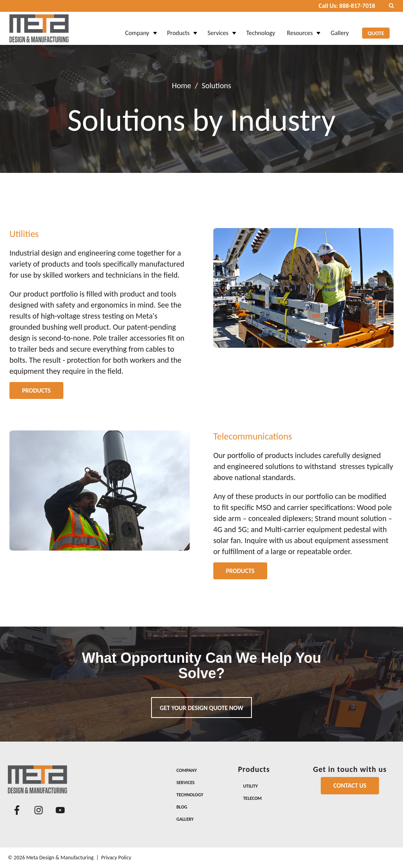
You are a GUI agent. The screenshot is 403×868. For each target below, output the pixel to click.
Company (137, 28)
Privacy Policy (116, 858)
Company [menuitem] (187, 770)
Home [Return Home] (182, 85)
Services (218, 28)
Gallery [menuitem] (185, 819)
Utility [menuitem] (250, 786)
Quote (376, 29)
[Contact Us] (350, 786)
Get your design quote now (201, 708)
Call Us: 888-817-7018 (347, 6)
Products (178, 28)
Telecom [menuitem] (252, 798)
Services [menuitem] (185, 783)
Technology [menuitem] (190, 795)
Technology (261, 28)
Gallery (340, 28)
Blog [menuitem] (182, 807)
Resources (300, 28)
